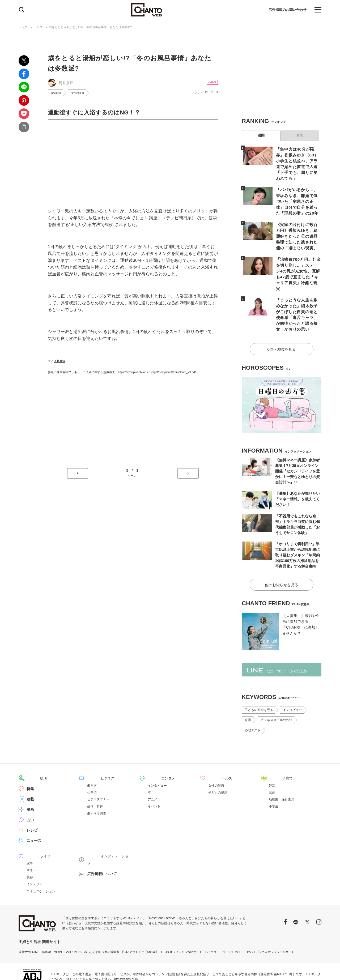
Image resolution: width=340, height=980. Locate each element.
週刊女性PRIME (29, 924)
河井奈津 (59, 362)
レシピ (32, 803)
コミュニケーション (41, 864)
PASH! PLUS (73, 924)
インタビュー (292, 683)
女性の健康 (81, 93)
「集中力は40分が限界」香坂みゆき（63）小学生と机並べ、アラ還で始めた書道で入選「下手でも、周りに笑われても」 (298, 160)
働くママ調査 (97, 786)
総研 (30, 751)
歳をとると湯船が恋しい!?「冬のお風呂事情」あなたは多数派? (90, 27)
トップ (23, 27)
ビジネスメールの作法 (277, 693)
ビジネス (95, 751)
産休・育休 (95, 779)
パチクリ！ (212, 924)
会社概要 (316, 970)
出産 (272, 765)
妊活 (272, 759)
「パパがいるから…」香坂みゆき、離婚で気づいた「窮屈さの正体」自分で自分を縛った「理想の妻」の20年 (297, 194)
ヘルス (38, 27)
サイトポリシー (294, 970)
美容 (30, 850)
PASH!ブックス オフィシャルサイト (271, 924)
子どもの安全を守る (259, 683)
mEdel (58, 924)
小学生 (274, 779)
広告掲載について (102, 839)
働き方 (92, 759)
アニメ (152, 772)
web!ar (47, 924)
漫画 (30, 782)
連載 (30, 772)
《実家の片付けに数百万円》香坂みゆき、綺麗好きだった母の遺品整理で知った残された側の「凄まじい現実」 (297, 227)
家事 (30, 836)
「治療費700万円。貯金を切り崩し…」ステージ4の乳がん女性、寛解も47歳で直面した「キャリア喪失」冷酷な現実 (298, 261)
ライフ (32, 829)
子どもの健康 (218, 765)
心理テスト (253, 704)
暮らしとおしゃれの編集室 (102, 924)
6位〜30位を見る (281, 324)
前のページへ (78, 474)
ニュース (34, 813)
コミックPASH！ (233, 924)
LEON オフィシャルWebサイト (181, 924)
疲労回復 (57, 93)
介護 (248, 693)
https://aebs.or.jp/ (126, 952)
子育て (274, 751)
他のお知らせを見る (282, 558)
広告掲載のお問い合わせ (286, 10)
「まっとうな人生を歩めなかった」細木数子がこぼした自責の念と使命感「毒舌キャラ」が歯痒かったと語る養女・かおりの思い (297, 294)
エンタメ (155, 751)
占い (30, 793)
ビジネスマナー (98, 772)
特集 (30, 762)
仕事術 (92, 765)
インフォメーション (104, 829)
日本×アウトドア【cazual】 (140, 924)
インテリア (35, 857)
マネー (31, 843)
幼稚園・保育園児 (282, 772)
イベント (154, 779)
